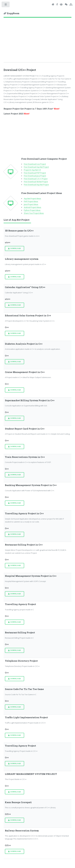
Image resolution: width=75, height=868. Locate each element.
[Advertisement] (38, 42)
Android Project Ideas (33, 207)
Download (16, 248)
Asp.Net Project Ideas (32, 198)
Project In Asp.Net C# (32, 170)
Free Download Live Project (35, 164)
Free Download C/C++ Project (36, 179)
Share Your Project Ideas (34, 213)
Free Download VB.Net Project (36, 182)
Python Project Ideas (32, 210)
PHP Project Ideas (31, 201)
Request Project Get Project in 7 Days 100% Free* (32, 109)
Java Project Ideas (31, 204)
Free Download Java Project (35, 176)
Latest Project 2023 (17, 114)
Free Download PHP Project (35, 173)
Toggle (6, 5)
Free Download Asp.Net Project (36, 167)
